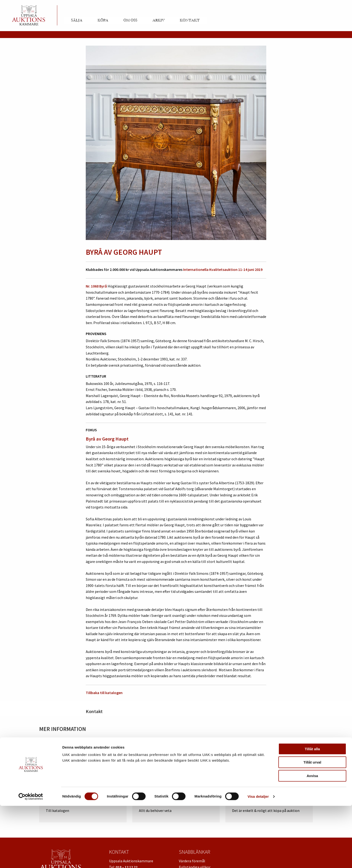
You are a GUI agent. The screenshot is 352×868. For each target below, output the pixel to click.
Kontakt (190, 20)
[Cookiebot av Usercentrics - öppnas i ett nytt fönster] (31, 859)
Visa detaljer (258, 859)
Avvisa (312, 838)
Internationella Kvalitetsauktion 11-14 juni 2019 (223, 269)
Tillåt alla (312, 811)
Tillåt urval (312, 825)
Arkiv (159, 20)
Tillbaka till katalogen (104, 693)
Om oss (130, 20)
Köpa (103, 20)
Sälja (77, 20)
